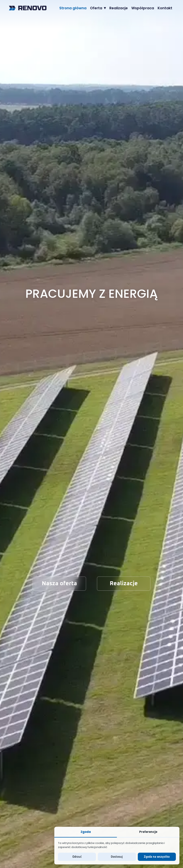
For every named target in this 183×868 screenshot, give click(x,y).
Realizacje (124, 584)
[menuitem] (73, 8)
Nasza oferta (59, 584)
